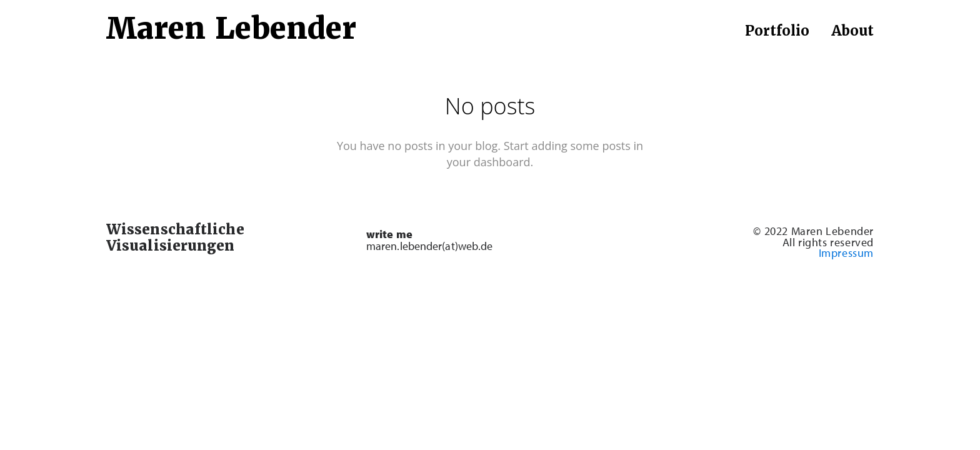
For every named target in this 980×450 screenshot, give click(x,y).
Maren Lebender (231, 28)
